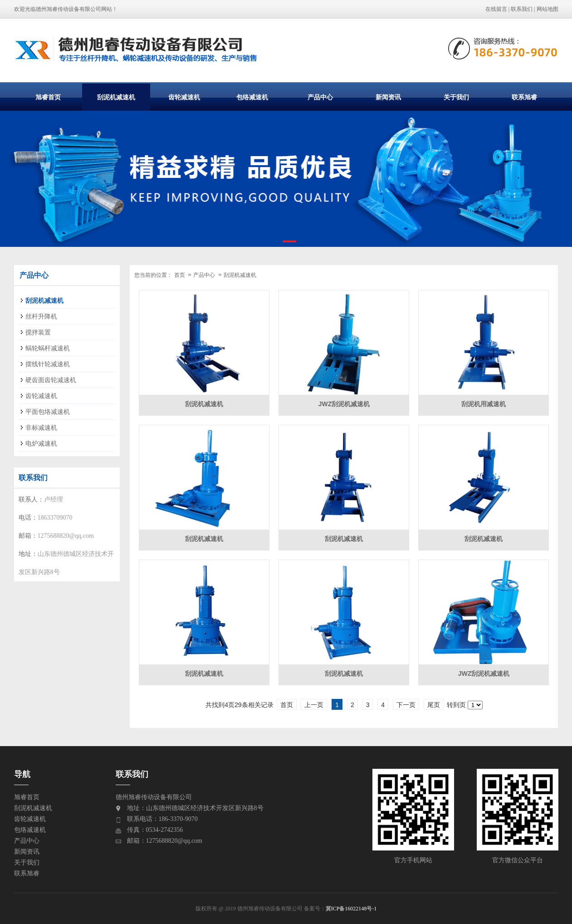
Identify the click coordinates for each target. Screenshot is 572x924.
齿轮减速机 (184, 97)
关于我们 (456, 97)
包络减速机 (252, 97)
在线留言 (496, 9)
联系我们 (522, 9)
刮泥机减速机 (116, 97)
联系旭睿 (524, 97)
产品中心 (320, 97)
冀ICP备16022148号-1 (351, 909)
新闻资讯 (388, 97)
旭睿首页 (48, 97)
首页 (180, 275)
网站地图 (548, 9)
